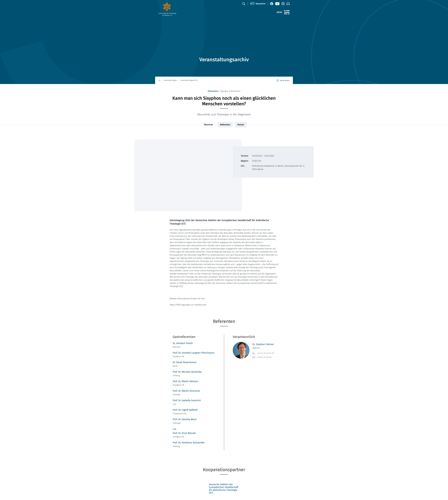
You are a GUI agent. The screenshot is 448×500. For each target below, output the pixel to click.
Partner (241, 125)
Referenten (225, 125)
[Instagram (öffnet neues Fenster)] (283, 4)
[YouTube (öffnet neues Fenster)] (277, 4)
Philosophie (213, 91)
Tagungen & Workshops (230, 91)
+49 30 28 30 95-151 (263, 353)
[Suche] (244, 4)
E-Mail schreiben (262, 357)
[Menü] (287, 12)
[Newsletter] (258, 4)
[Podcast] (288, 4)
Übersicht (208, 125)
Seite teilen (283, 80)
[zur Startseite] (173, 9)
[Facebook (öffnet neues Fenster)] (272, 4)
